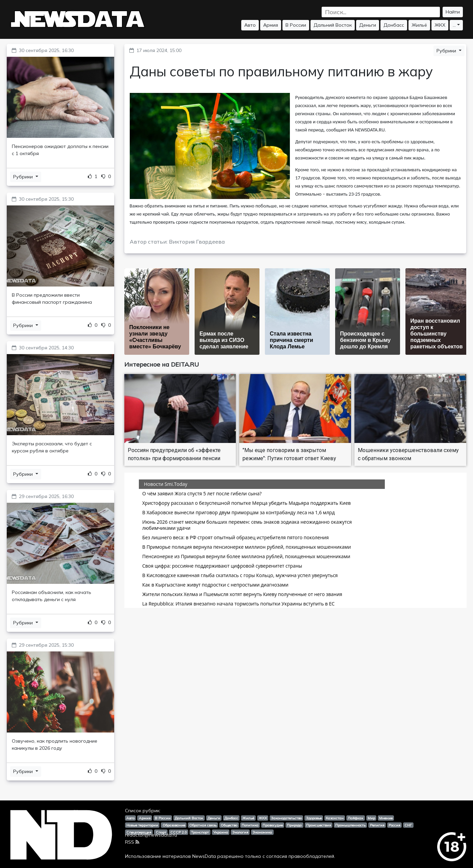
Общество (229, 825)
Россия (394, 825)
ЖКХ (440, 25)
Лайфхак (355, 818)
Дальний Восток (333, 25)
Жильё (419, 25)
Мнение (386, 818)
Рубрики (24, 177)
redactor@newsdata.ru (151, 835)
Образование (174, 825)
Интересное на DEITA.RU (162, 364)
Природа (294, 825)
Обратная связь (203, 825)
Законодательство (286, 818)
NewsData (204, 856)
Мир (371, 818)
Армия (271, 25)
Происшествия (319, 825)
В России (296, 25)
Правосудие (273, 825)
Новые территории (142, 825)
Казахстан (335, 818)
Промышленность (350, 825)
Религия (377, 825)
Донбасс (394, 25)
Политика (250, 825)
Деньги (368, 25)
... (454, 25)
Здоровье (314, 818)
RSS (132, 842)
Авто (250, 25)
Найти (453, 12)
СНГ (408, 825)
